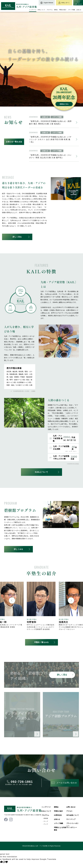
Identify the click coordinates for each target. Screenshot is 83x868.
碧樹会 (56, 10)
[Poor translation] (5, 862)
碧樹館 (46, 818)
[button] (12, 600)
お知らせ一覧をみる (14, 142)
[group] (41, 606)
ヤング (46, 821)
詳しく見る (17, 237)
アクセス (69, 811)
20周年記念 (58, 815)
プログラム (50, 10)
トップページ (33, 10)
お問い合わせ (71, 807)
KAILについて (41, 10)
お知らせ (79, 10)
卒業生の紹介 (58, 811)
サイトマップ (71, 819)
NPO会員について (73, 815)
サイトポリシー (72, 827)
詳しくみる (18, 549)
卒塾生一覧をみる (41, 642)
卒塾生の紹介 (63, 10)
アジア (46, 824)
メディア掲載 (71, 10)
